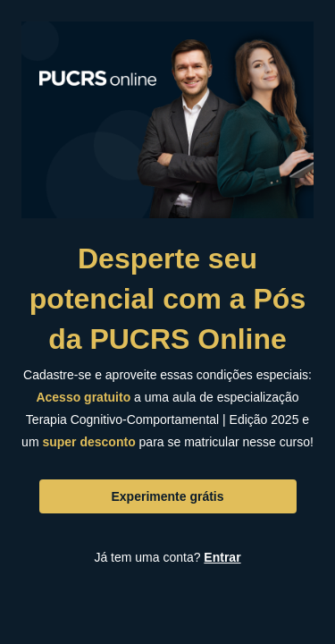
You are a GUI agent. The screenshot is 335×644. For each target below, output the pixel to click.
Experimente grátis (167, 496)
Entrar (222, 557)
